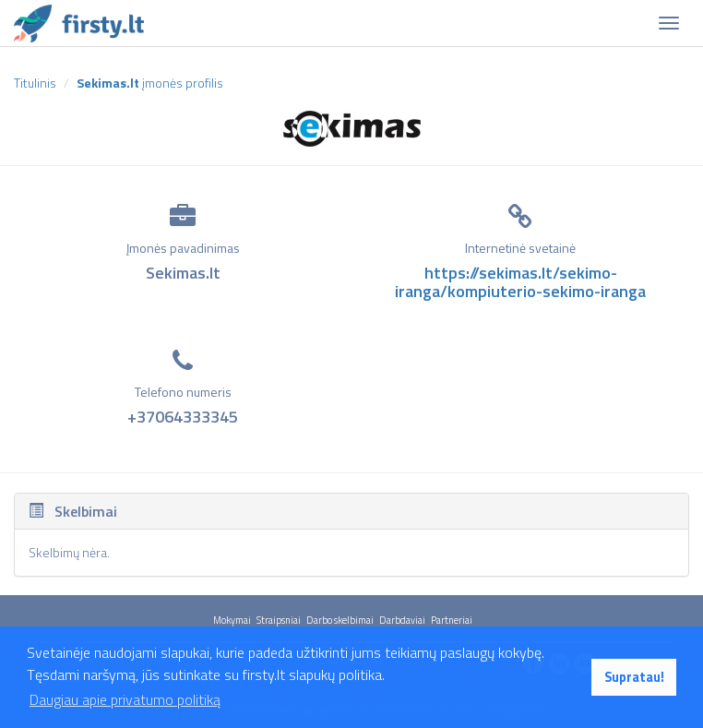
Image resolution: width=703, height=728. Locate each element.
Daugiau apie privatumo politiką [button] (125, 699)
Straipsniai (279, 620)
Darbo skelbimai (340, 620)
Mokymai (232, 620)
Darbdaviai (402, 620)
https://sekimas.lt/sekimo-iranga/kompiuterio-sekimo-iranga (520, 282)
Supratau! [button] (634, 677)
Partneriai (452, 620)
